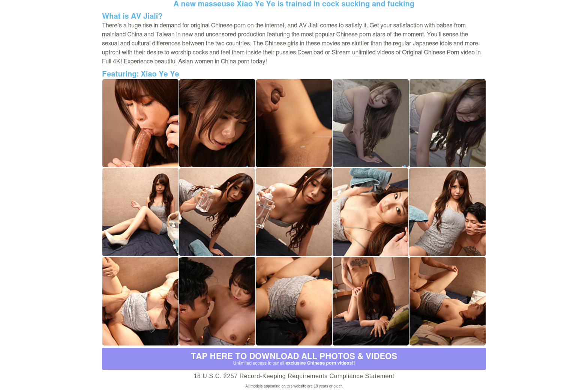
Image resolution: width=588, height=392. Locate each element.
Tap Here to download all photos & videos (294, 359)
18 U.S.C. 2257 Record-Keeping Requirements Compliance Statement (294, 376)
